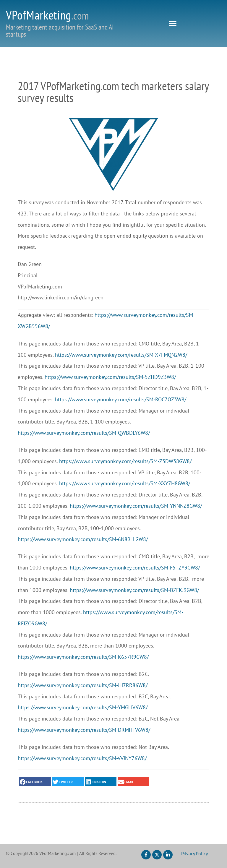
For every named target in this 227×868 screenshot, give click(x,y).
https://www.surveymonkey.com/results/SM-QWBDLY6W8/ (84, 433)
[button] (173, 23)
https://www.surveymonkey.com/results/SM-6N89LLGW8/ (83, 539)
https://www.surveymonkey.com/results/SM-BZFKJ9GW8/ (134, 590)
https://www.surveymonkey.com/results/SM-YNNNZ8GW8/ (136, 506)
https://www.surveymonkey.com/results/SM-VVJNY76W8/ (82, 758)
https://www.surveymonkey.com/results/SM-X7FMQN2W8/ (121, 355)
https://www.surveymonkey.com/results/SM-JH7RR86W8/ (83, 685)
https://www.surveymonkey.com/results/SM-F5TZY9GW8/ (135, 568)
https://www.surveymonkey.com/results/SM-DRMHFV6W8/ (84, 730)
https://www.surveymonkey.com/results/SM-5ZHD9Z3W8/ (110, 377)
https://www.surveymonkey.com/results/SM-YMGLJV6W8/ (83, 707)
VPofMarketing (47, 15)
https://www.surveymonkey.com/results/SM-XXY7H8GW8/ (125, 483)
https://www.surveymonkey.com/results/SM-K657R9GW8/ (83, 657)
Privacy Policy (194, 854)
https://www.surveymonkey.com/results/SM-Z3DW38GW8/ (125, 461)
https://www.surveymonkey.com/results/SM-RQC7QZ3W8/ (121, 399)
